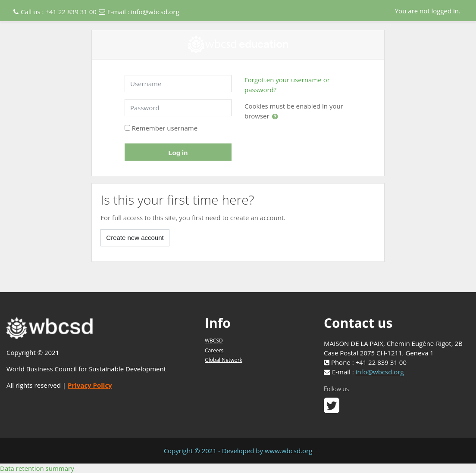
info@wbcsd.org (155, 12)
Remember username (165, 128)
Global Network (224, 360)
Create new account (135, 238)
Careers (214, 350)
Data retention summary (37, 468)
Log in (178, 153)
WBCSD (214, 341)
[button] (277, 116)
